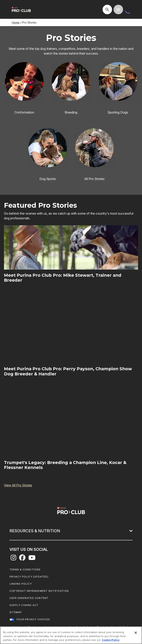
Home (16, 22)
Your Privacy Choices (33, 619)
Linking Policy (21, 584)
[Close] (136, 633)
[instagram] (13, 559)
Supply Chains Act (24, 605)
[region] (71, 635)
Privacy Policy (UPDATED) (29, 577)
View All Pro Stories (18, 485)
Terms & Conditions (25, 570)
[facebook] (22, 559)
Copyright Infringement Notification (39, 591)
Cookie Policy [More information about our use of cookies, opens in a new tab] (111, 640)
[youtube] (32, 559)
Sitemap (16, 612)
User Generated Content (29, 598)
